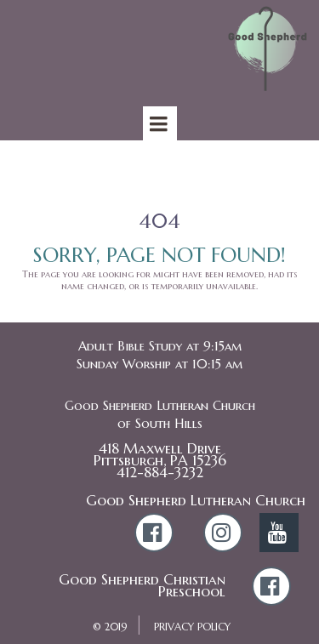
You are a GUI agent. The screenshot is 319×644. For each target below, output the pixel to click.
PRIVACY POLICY (192, 627)
